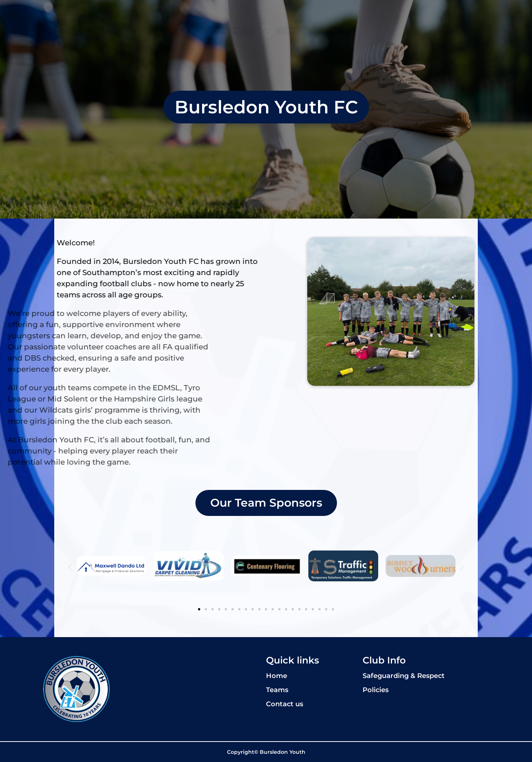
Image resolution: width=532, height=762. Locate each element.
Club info (339, 30)
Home (126, 30)
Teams (184, 30)
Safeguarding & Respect (404, 676)
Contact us (407, 30)
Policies (376, 690)
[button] (70, 567)
